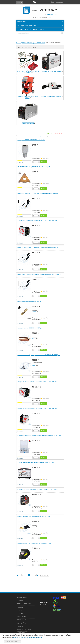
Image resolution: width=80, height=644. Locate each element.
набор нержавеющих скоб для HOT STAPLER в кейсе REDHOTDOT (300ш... (40, 436)
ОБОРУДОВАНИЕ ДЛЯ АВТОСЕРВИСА (34, 43)
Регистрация (59, 2)
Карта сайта (21, 623)
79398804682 (48, 10)
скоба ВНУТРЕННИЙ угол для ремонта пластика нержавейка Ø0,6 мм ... (39, 247)
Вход (52, 2)
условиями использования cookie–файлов (27, 637)
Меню (19, 2)
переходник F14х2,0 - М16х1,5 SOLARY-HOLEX (31, 140)
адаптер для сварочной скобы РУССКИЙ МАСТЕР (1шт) (34, 516)
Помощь (20, 614)
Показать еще (44, 575)
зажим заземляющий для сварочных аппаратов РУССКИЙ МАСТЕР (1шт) (39, 355)
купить (43, 162)
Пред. (17, 576)
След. (38, 575)
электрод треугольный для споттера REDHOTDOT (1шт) (34, 167)
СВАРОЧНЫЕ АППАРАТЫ (54, 43)
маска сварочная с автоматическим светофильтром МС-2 (34, 543)
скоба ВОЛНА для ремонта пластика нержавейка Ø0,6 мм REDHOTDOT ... (39, 274)
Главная (18, 43)
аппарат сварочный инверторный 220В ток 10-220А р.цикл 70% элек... (38, 382)
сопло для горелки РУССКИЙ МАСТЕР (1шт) (30, 328)
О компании (21, 617)
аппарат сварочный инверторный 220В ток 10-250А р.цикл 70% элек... (38, 409)
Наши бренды (22, 598)
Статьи (19, 610)
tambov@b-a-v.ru (52, 15)
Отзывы (20, 626)
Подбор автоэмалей (24, 604)
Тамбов (34, 10)
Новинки (20, 601)
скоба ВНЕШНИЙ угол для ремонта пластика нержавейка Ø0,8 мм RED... (39, 194)
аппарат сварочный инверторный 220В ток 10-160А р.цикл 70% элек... (38, 221)
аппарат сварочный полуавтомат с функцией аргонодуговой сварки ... (38, 489)
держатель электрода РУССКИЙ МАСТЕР (30, 301)
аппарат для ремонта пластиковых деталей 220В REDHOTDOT (36, 462)
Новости (20, 607)
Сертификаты (22, 620)
